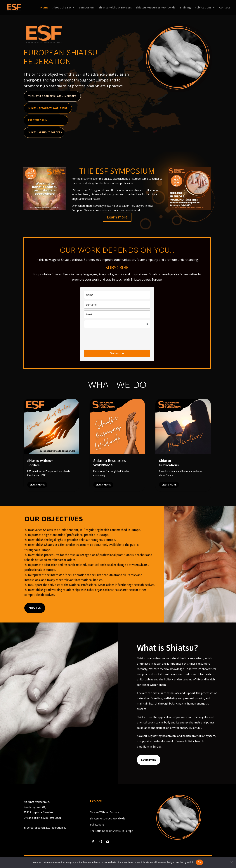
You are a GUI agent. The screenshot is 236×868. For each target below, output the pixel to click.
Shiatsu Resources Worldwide (156, 8)
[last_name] (117, 305)
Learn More (149, 760)
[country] (117, 324)
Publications (203, 8)
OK (199, 862)
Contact (225, 8)
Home (44, 8)
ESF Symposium (38, 120)
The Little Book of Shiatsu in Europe (52, 96)
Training (185, 8)
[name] (117, 295)
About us (35, 608)
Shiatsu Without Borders (115, 8)
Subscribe (117, 353)
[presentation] (112, 339)
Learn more (117, 217)
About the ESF (62, 8)
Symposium (87, 8)
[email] (117, 314)
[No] (231, 862)
